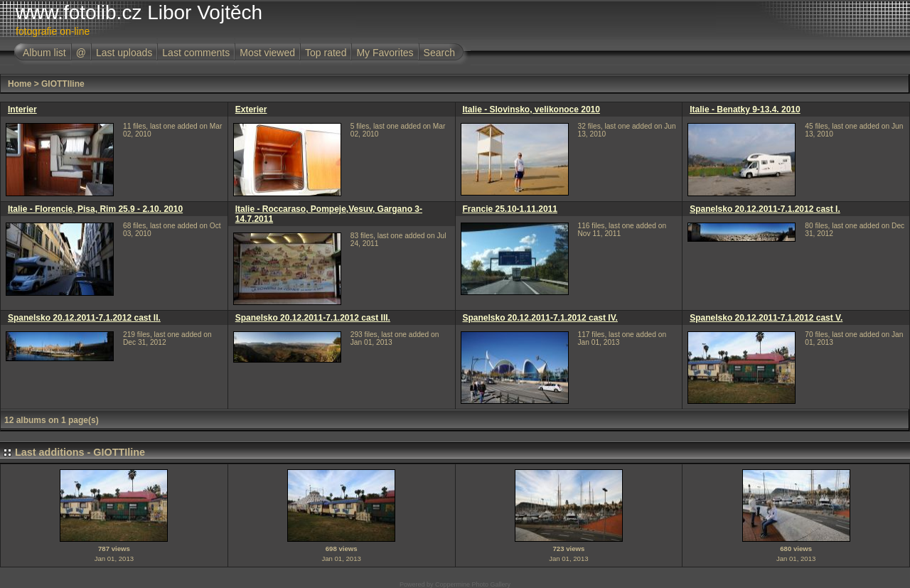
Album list (44, 53)
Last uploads (124, 53)
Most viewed (267, 53)
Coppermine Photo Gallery (473, 584)
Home (20, 84)
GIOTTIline (63, 84)
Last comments (196, 53)
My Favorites (385, 53)
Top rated (326, 53)
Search (439, 53)
